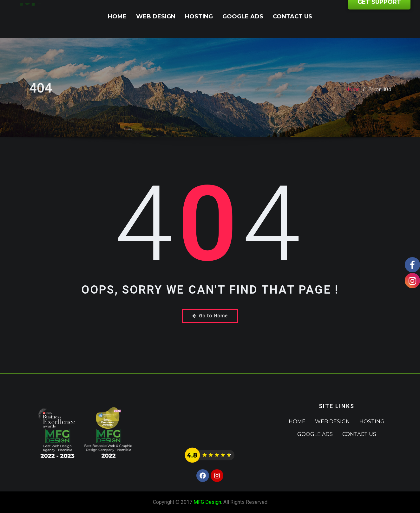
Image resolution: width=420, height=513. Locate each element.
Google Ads (243, 16)
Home (117, 16)
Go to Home (210, 316)
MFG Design (207, 502)
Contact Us (292, 16)
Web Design (156, 16)
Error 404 (380, 94)
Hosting (199, 16)
